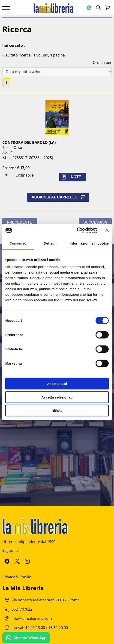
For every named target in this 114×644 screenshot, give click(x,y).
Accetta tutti (57, 384)
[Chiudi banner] (107, 230)
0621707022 (22, 609)
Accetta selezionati (57, 397)
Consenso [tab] (18, 243)
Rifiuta (57, 411)
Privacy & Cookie (17, 577)
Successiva (95, 222)
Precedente (19, 222)
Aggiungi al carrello (59, 197)
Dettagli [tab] (50, 243)
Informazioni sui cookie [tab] (89, 243)
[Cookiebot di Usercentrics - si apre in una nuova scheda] (77, 230)
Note (72, 177)
